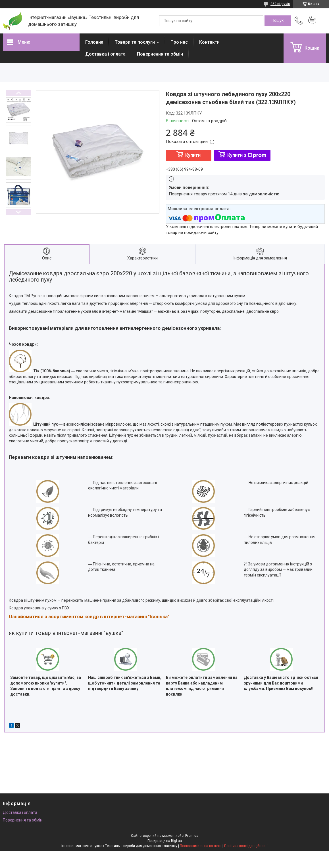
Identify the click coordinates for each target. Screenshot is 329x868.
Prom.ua (192, 836)
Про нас (179, 42)
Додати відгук (312, 21)
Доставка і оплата (105, 54)
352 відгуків (280, 4)
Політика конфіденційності (246, 846)
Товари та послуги (135, 42)
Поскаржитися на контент (201, 846)
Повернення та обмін (160, 54)
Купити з (247, 155)
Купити (193, 155)
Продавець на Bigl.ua (165, 841)
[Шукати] (278, 21)
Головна (94, 42)
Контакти (209, 42)
